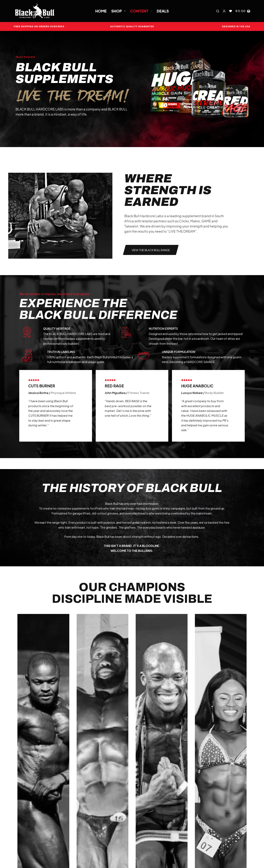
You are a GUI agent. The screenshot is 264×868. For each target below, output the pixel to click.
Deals (163, 11)
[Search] (218, 11)
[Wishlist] (231, 11)
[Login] (224, 11)
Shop (119, 11)
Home (101, 11)
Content (142, 11)
